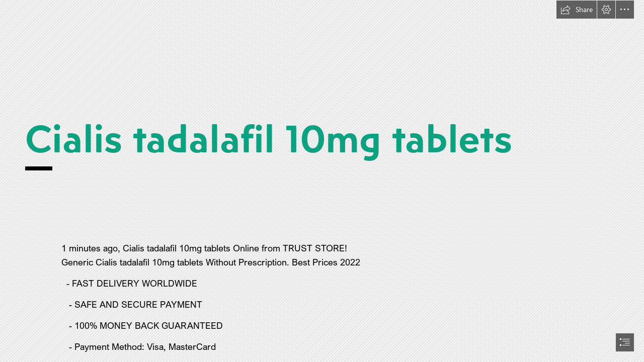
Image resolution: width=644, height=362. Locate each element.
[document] (322, 181)
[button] (577, 10)
